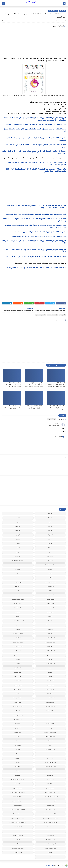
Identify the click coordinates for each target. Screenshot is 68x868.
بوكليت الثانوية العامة (18, 715)
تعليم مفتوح (18, 724)
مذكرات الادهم (18, 784)
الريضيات (18, 629)
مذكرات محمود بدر (50, 810)
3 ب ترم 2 (50, 544)
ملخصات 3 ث (50, 835)
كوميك (18, 771)
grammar (18, 569)
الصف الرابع (50, 655)
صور (50, 745)
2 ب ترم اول (18, 526)
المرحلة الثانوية (50, 694)
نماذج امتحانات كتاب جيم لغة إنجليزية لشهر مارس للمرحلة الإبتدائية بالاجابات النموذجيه (36, 125)
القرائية (50, 668)
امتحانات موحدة (50, 702)
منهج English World (18, 835)
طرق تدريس (18, 745)
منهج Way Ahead (50, 840)
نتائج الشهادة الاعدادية (50, 848)
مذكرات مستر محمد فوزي (18, 818)
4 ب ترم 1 (18, 548)
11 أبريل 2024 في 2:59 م (55, 425)
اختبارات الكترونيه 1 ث (18, 582)
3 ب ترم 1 (18, 539)
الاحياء (50, 591)
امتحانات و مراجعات (50, 711)
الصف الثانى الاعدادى (18, 647)
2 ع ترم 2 (50, 539)
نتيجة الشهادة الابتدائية (18, 848)
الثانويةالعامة (50, 612)
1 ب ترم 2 (18, 514)
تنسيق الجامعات (50, 728)
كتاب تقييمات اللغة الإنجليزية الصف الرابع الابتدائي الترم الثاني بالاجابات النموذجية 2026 (13, 385)
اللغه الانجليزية (50, 685)
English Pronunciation (18, 561)
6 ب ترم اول (50, 561)
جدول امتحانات (18, 732)
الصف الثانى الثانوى (50, 651)
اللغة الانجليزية (53, 11)
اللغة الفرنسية (18, 681)
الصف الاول (50, 634)
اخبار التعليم (50, 578)
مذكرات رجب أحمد (18, 797)
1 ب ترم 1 (50, 514)
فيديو (50, 754)
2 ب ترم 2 (50, 526)
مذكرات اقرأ (50, 784)
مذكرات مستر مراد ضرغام (50, 823)
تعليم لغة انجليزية (50, 724)
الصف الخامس (18, 651)
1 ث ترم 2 (18, 518)
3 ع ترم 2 (18, 544)
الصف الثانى (50, 647)
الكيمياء (50, 672)
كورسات (50, 771)
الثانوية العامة (18, 608)
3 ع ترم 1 (50, 548)
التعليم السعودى (18, 604)
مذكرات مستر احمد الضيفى (50, 814)
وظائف (50, 857)
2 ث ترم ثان (50, 535)
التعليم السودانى (50, 608)
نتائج (18, 844)
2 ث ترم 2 (50, 531)
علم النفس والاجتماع (50, 750)
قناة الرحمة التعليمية (50, 763)
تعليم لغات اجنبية (18, 720)
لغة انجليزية (50, 775)
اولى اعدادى (18, 711)
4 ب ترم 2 (63, 11)
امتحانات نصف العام (18, 707)
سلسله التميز (50, 741)
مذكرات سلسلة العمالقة (50, 801)
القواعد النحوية (18, 668)
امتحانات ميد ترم (18, 702)
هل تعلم (50, 853)
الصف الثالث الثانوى (18, 642)
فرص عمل (18, 750)
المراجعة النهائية (40, 315)
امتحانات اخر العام (50, 698)
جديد (18, 737)
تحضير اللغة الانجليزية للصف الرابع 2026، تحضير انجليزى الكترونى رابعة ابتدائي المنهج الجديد (34, 385)
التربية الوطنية (50, 604)
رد (63, 431)
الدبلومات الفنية (50, 625)
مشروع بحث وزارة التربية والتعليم (18, 823)
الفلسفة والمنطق (50, 664)
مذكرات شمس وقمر (18, 801)
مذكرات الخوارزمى (50, 788)
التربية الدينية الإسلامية (18, 599)
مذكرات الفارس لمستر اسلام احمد (50, 793)
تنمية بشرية (18, 728)
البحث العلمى (50, 595)
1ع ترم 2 (18, 522)
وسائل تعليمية (18, 853)
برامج (50, 715)
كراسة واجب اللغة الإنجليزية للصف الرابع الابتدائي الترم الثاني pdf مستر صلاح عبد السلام (56, 407)
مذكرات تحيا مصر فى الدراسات (50, 797)
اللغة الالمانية (18, 672)
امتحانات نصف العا (50, 707)
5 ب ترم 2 (18, 552)
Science (50, 569)
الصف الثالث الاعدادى (50, 642)
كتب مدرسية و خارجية (50, 767)
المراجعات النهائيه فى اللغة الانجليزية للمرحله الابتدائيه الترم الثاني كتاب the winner (13, 407)
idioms (50, 574)
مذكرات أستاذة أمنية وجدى (18, 780)
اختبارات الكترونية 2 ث (50, 582)
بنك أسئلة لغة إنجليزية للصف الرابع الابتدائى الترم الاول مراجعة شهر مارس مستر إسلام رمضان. (57, 385)
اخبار (18, 574)
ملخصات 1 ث (50, 831)
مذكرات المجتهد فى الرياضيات (18, 793)
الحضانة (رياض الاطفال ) (18, 621)
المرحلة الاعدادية (18, 690)
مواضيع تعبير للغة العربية (50, 844)
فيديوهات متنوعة (50, 758)
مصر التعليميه (50, 827)
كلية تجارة (18, 767)
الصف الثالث (18, 638)
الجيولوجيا (18, 617)
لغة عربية (18, 775)
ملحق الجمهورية (18, 827)
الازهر (18, 591)
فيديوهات (18, 754)
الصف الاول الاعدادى (18, 634)
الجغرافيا (50, 617)
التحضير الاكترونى (50, 599)
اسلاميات (18, 587)
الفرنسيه (18, 660)
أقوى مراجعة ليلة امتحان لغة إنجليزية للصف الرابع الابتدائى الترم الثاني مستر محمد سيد (36, 214)
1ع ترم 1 (50, 522)
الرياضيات (50, 629)
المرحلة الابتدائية (50, 690)
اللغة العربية (50, 681)
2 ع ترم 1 (18, 535)
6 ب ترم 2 (18, 557)
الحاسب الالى (50, 621)
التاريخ (18, 595)
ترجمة (50, 720)
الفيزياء (18, 664)
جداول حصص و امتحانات (50, 732)
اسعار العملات (50, 587)
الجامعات (18, 612)
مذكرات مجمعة (18, 805)
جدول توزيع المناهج (50, 737)
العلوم (50, 660)
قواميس (18, 763)
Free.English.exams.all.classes (50, 565)
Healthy (18, 565)
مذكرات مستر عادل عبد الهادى (50, 818)
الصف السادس (18, 655)
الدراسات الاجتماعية (18, 625)
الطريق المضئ (32, 2)
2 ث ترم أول (18, 531)
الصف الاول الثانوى (50, 638)
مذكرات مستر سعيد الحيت (18, 814)
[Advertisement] (34, 44)
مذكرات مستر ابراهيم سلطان (18, 810)
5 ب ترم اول (50, 557)
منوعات (18, 840)
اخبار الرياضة (18, 578)
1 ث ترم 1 (50, 518)
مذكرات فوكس (50, 805)
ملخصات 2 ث (18, 831)
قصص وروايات (18, 758)
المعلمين (18, 694)
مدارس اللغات (50, 780)
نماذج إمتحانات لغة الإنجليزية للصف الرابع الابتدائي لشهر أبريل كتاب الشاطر (40, 232)
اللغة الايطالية (18, 677)
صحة (18, 741)
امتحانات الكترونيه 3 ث (18, 698)
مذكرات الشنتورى (18, 788)
